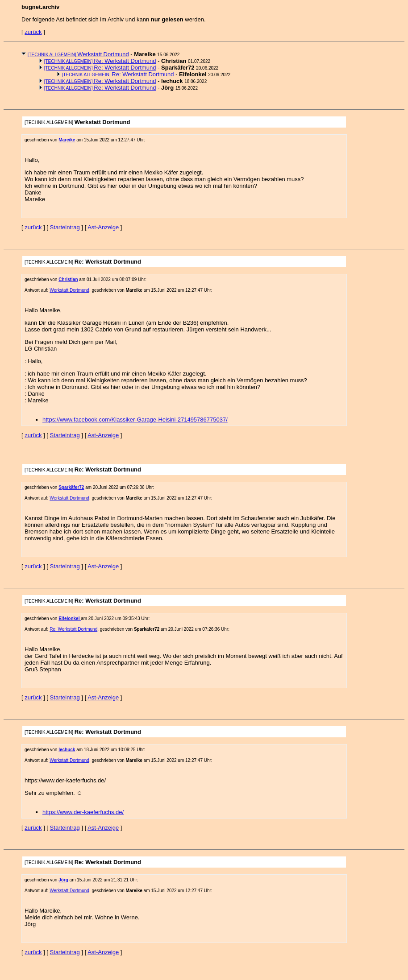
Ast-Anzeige (103, 227)
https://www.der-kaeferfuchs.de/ (83, 812)
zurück (33, 32)
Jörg (63, 880)
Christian (68, 279)
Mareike (67, 140)
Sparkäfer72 (71, 487)
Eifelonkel (70, 618)
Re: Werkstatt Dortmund (100, 61)
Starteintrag (65, 227)
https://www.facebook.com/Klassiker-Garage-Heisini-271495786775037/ (135, 420)
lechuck (67, 750)
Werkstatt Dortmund (78, 54)
